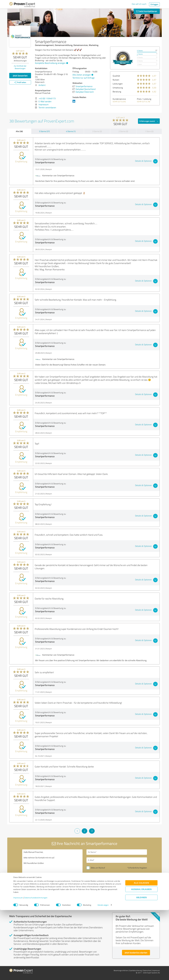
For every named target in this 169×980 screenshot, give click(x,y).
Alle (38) (19, 131)
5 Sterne (140, 51)
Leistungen (118, 84)
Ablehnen (141, 967)
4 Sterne (140, 54)
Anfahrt (42, 85)
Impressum (18, 968)
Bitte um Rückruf (98, 868)
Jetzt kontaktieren (147, 11)
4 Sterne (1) (71, 131)
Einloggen (154, 4)
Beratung (117, 92)
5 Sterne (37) (44, 131)
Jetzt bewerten (20, 76)
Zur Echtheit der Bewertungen (20, 67)
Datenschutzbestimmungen (36, 968)
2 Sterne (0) (123, 131)
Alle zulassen (141, 953)
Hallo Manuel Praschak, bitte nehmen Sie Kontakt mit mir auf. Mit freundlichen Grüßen (52, 872)
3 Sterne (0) (97, 131)
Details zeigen (103, 975)
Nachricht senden (101, 886)
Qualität (116, 76)
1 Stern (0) (149, 131)
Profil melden (36, 907)
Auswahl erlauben (141, 959)
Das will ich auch (139, 4)
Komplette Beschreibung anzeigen (51, 63)
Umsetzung (118, 88)
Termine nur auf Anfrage (84, 78)
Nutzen (116, 80)
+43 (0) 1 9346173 (47, 98)
